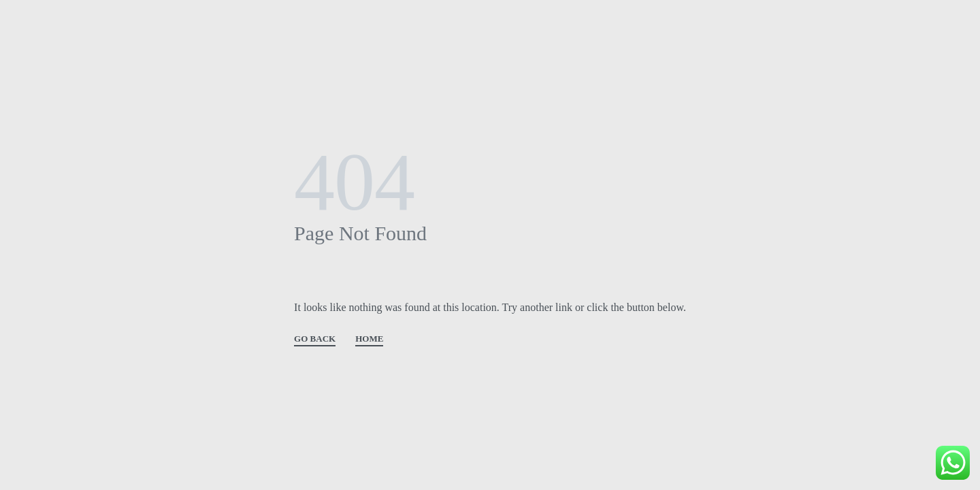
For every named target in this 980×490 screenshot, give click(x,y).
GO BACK (315, 339)
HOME (369, 339)
